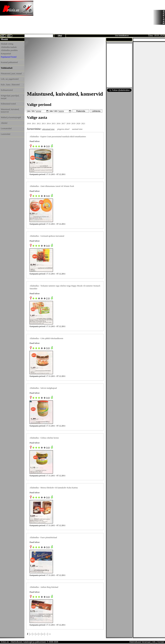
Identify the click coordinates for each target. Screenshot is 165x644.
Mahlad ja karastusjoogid (12, 117)
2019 (73, 123)
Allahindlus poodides (12, 50)
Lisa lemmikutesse (122, 35)
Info (154, 642)
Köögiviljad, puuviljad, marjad (12, 97)
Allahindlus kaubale (12, 47)
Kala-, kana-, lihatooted (12, 85)
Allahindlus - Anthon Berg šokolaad (44, 587)
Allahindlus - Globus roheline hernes (44, 438)
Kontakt (161, 642)
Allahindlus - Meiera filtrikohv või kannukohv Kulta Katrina (54, 487)
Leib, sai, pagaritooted (12, 79)
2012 (39, 123)
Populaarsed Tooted (9, 57)
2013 (44, 123)
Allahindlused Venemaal (140, 642)
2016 (59, 123)
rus (9, 36)
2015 (54, 123)
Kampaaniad (6, 54)
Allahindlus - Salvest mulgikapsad (43, 388)
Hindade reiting (12, 44)
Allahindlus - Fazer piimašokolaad (43, 537)
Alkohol (12, 123)
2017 (64, 123)
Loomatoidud (12, 128)
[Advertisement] (53, 17)
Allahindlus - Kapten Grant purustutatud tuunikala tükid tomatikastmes (58, 136)
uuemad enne (77, 129)
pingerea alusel (63, 129)
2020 (78, 123)
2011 (34, 123)
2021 (83, 123)
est (3, 36)
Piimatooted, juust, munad (12, 74)
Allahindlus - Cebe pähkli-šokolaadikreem (46, 338)
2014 (49, 123)
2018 (68, 123)
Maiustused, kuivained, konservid (12, 111)
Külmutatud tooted (12, 104)
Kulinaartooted (12, 90)
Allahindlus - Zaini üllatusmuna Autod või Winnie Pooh (52, 186)
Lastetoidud (6, 134)
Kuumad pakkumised (9, 62)
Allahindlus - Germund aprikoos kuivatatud (47, 236)
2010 (29, 123)
